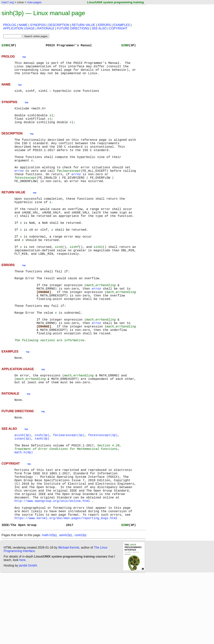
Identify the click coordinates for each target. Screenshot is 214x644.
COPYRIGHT (118, 28)
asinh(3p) (23, 488)
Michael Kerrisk (69, 617)
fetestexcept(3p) (103, 488)
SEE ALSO (99, 28)
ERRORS (104, 25)
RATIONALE (46, 28)
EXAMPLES (122, 25)
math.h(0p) (24, 509)
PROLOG (10, 25)
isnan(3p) (23, 492)
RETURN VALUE (83, 25)
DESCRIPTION (59, 25)
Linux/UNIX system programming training (115, 2)
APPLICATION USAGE (19, 28)
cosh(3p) (42, 488)
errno (19, 187)
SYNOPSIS (38, 25)
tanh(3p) (42, 492)
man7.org (8, 2)
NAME (23, 25)
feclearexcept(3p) (69, 488)
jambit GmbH (28, 635)
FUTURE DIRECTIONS (73, 28)
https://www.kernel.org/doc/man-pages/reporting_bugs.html (66, 586)
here (22, 630)
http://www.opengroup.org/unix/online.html (52, 565)
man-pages (34, 2)
